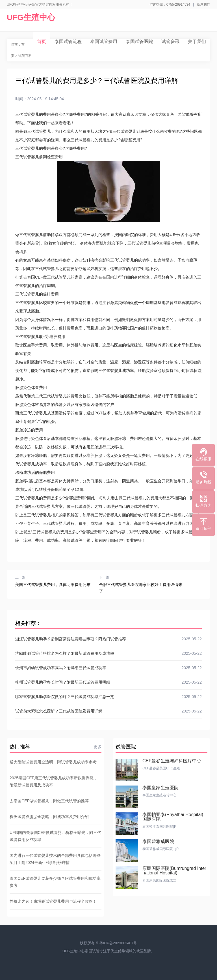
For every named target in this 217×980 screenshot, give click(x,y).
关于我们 (197, 41)
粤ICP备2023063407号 (118, 943)
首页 (42, 43)
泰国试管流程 (68, 41)
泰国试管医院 (139, 41)
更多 (97, 747)
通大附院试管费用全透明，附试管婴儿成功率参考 (53, 762)
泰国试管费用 (104, 41)
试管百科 (25, 56)
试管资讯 (170, 41)
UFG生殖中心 (31, 17)
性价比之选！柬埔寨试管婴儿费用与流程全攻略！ (53, 901)
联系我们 (203, 5)
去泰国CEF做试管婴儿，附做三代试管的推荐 (49, 801)
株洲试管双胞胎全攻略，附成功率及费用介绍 (49, 817)
